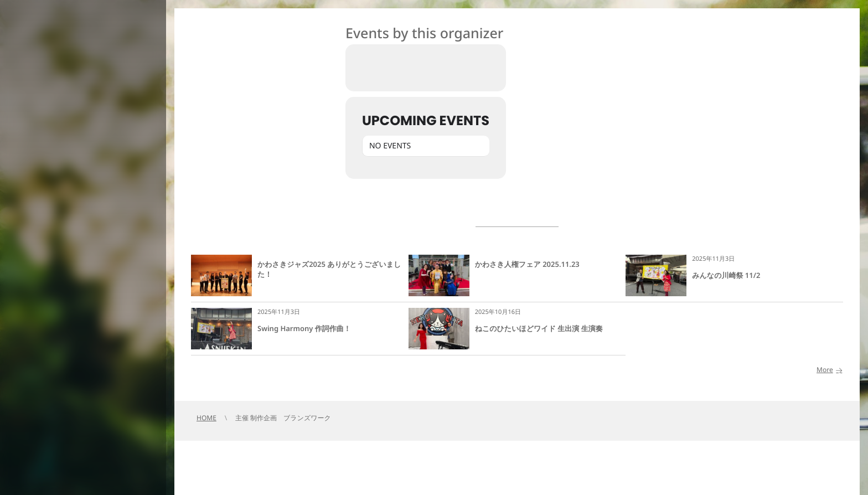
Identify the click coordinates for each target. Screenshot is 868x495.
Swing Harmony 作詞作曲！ (304, 328)
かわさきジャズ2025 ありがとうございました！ (329, 269)
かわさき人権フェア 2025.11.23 (527, 264)
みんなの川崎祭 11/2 (726, 275)
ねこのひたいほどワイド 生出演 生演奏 (539, 328)
